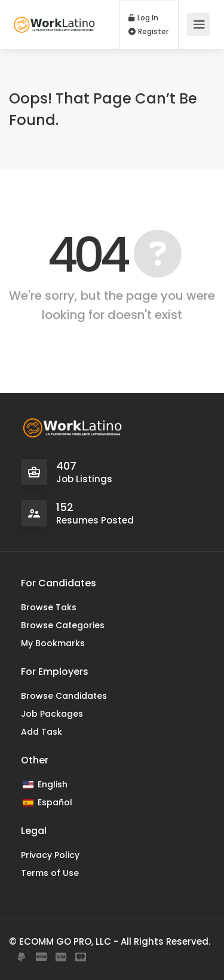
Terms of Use (50, 873)
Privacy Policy (50, 855)
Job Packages (52, 714)
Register (148, 32)
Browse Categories (63, 625)
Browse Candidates (64, 696)
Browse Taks (49, 607)
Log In (143, 18)
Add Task (42, 732)
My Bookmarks (53, 643)
